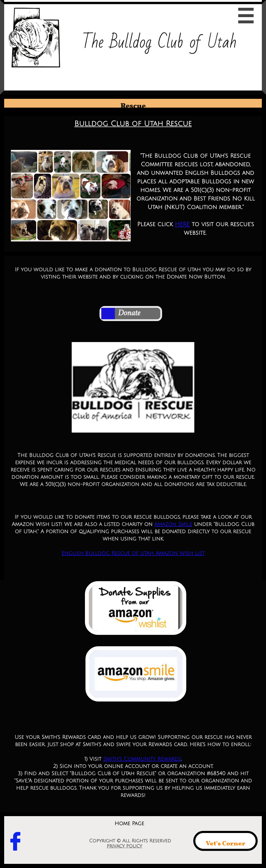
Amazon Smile (173, 524)
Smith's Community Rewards (142, 759)
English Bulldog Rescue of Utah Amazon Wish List (133, 553)
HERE (182, 224)
